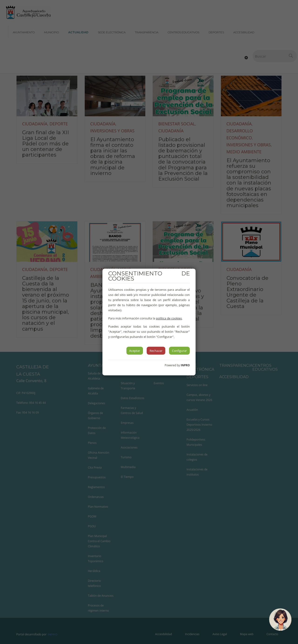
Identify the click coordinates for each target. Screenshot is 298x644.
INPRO (185, 365)
